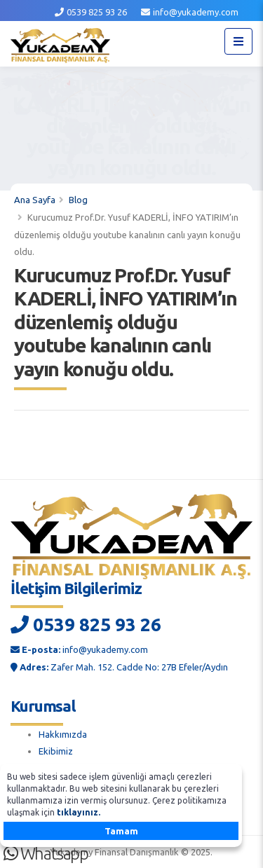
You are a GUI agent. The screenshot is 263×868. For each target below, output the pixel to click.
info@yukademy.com (196, 12)
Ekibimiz (56, 751)
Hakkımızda (63, 734)
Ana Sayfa (35, 200)
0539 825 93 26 (97, 12)
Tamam (121, 831)
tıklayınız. (79, 812)
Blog (78, 200)
